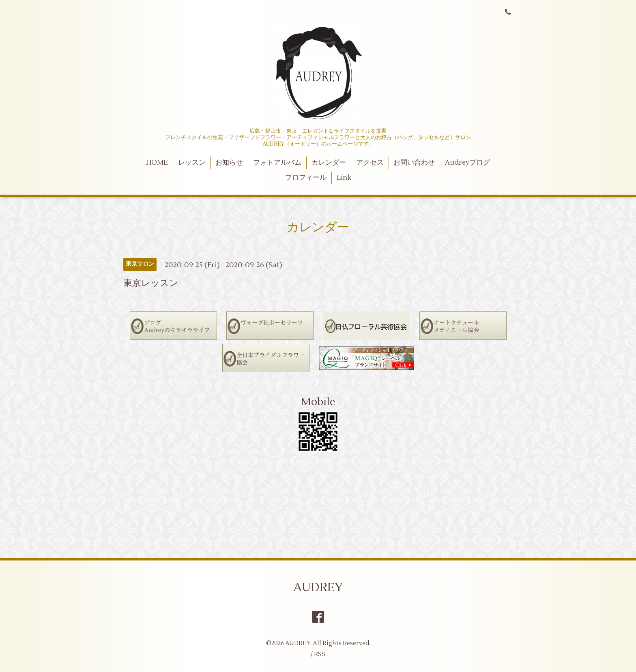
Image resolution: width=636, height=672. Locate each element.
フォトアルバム (277, 163)
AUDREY (318, 587)
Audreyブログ (467, 163)
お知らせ (229, 163)
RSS (320, 654)
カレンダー (329, 163)
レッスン (192, 163)
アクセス (370, 163)
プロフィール (306, 178)
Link (344, 178)
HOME (157, 163)
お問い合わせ (414, 163)
